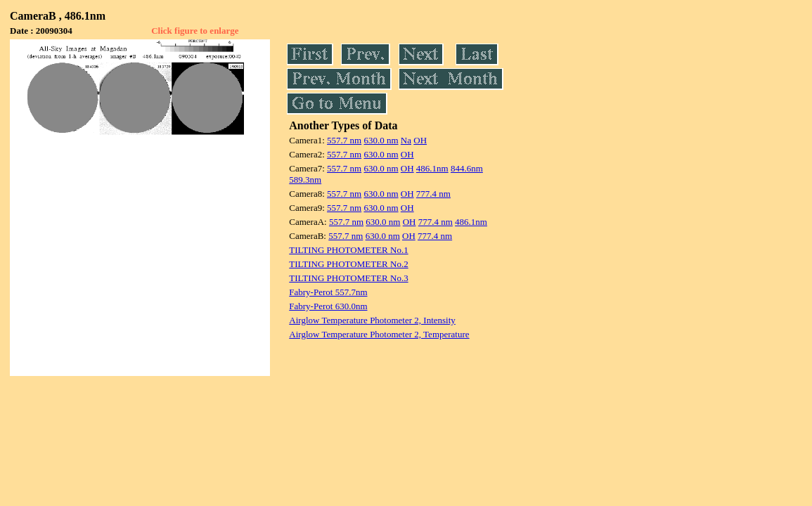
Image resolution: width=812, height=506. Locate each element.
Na (406, 140)
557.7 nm (344, 140)
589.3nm (305, 180)
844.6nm (467, 168)
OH (420, 140)
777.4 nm (433, 194)
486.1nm (432, 168)
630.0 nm (381, 140)
